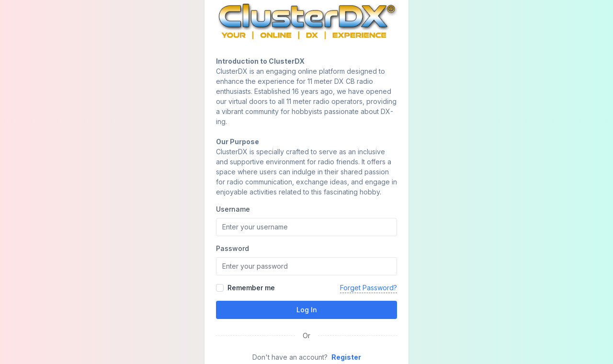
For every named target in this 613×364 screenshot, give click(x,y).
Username (233, 209)
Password (233, 248)
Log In (307, 310)
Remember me (251, 288)
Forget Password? (369, 288)
